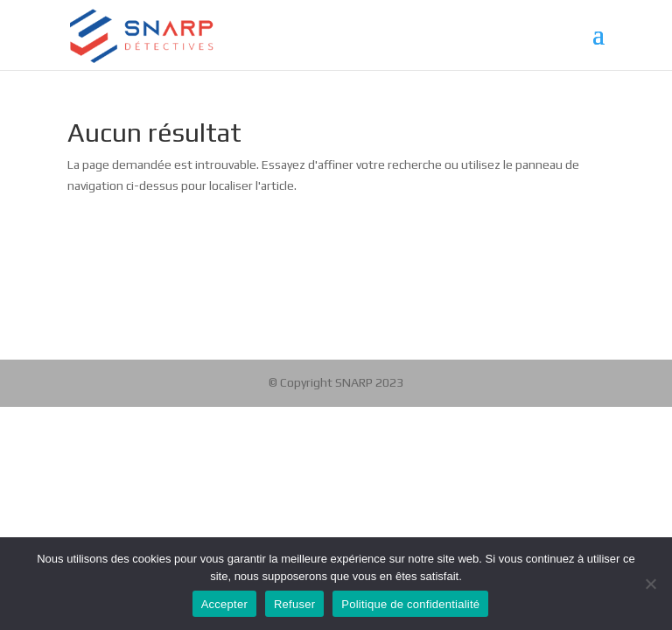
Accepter (224, 604)
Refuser (294, 604)
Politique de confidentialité (410, 604)
